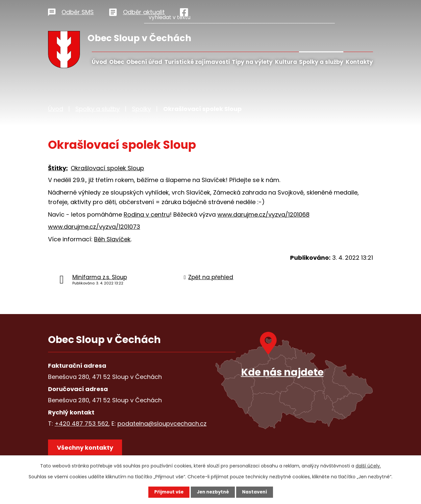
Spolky (141, 109)
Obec (117, 62)
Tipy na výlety (252, 62)
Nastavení (257, 492)
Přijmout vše (167, 492)
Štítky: (58, 168)
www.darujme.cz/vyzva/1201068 (263, 214)
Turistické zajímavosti (197, 62)
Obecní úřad (144, 62)
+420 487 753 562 (82, 424)
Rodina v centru (147, 214)
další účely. (368, 465)
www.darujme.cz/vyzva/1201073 (94, 227)
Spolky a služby (321, 62)
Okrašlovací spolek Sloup (107, 168)
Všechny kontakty (87, 450)
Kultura (286, 62)
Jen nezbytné (213, 492)
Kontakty (359, 62)
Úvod (99, 62)
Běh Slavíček (112, 239)
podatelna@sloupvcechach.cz (162, 424)
